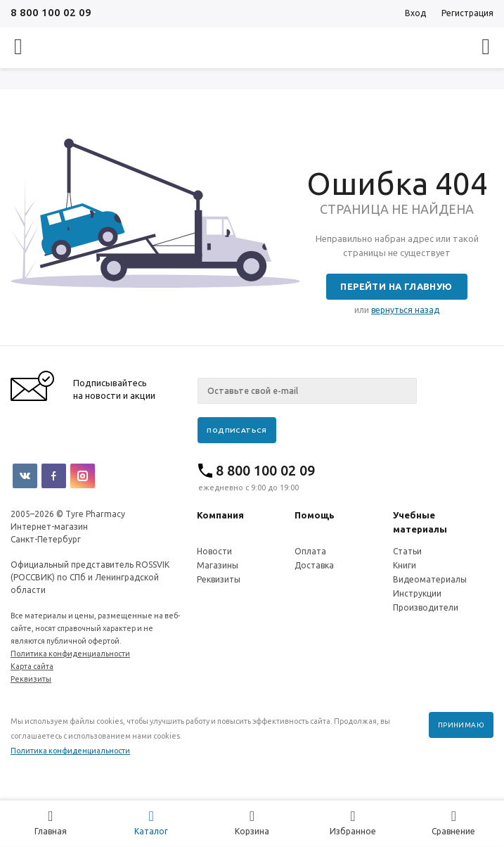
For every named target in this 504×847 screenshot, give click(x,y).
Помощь (315, 515)
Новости (214, 551)
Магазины (218, 565)
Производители (426, 607)
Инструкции (417, 593)
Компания (220, 515)
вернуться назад (405, 310)
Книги (405, 565)
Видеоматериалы (430, 579)
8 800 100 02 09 (51, 12)
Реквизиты (219, 579)
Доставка (314, 565)
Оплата (310, 551)
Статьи (407, 551)
